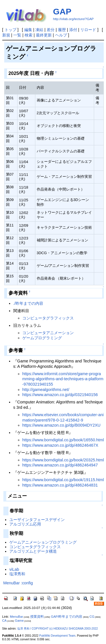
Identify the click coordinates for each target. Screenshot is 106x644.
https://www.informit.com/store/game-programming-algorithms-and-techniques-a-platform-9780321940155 (63, 379)
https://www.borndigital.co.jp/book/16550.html (63, 440)
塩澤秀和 (17, 574)
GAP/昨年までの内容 (67, 617)
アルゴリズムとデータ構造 (33, 551)
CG (92, 617)
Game (19, 621)
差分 (51, 30)
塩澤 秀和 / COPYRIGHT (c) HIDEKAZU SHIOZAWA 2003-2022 (58, 629)
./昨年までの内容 (28, 303)
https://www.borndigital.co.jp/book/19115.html (63, 480)
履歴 (62, 30)
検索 (29, 35)
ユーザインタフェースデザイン (37, 520)
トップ (10, 30)
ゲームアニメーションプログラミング (43, 542)
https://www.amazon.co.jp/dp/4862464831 (60, 485)
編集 (28, 30)
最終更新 (44, 35)
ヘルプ (61, 35)
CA (5, 621)
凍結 (39, 30)
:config (27, 583)
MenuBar (12, 583)
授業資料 (37, 617)
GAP (62, 11)
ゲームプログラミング (42, 338)
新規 (6, 35)
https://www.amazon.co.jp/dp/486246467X (60, 445)
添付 (73, 30)
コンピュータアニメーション (48, 333)
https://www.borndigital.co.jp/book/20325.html (63, 460)
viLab (14, 569)
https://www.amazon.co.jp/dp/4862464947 (60, 465)
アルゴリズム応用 (25, 524)
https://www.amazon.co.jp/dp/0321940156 (60, 395)
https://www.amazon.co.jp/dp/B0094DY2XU (61, 425)
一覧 (17, 35)
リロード (88, 30)
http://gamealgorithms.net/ (46, 390)
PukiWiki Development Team (57, 636)
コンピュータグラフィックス (48, 318)
